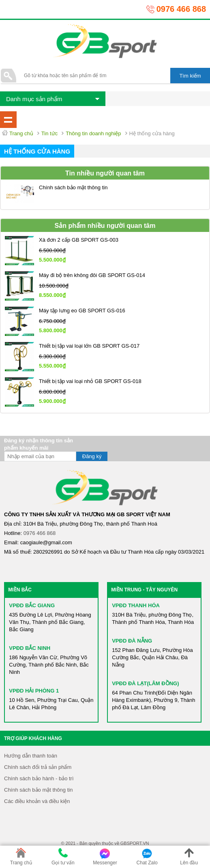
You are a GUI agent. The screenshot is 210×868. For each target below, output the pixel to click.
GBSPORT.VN (135, 843)
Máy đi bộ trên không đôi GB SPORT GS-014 (92, 275)
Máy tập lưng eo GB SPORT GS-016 (82, 311)
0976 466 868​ (40, 533)
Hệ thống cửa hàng (37, 151)
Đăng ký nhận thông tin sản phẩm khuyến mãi (39, 444)
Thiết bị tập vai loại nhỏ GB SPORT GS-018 (90, 381)
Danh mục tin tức (8, 120)
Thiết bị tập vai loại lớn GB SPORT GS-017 (89, 346)
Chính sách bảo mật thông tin (73, 187)
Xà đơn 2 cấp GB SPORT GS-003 (79, 240)
